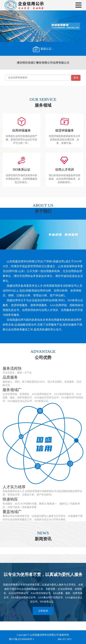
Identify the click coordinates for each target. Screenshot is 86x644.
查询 (76, 78)
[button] (82, 26)
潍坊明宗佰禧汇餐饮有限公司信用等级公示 (43, 63)
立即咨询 (43, 611)
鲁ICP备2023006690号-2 (22, 639)
